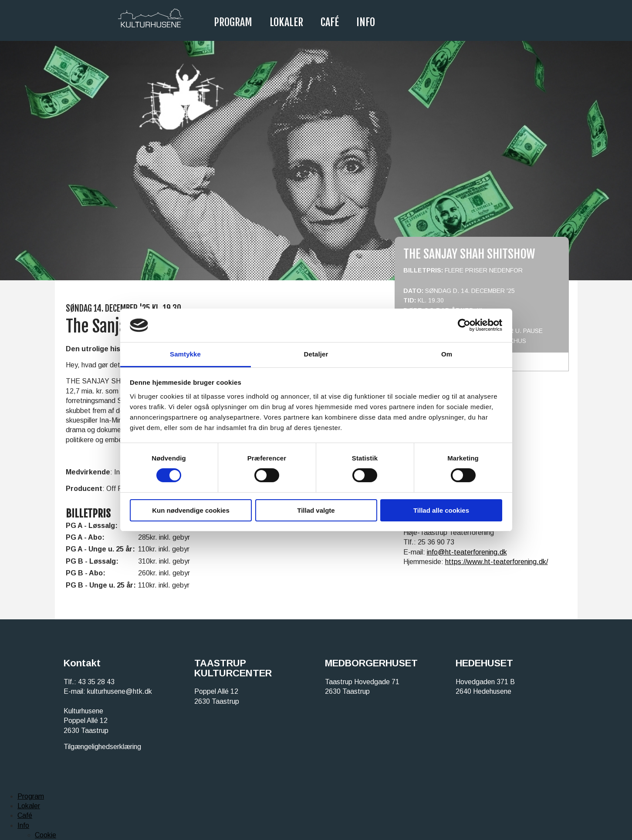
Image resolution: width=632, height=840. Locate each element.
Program (233, 22)
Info (366, 22)
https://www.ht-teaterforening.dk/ (497, 562)
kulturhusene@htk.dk (120, 691)
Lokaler (286, 22)
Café (330, 22)
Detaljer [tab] (316, 354)
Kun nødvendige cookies (191, 510)
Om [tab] (447, 354)
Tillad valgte (316, 510)
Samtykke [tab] (185, 354)
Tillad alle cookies (441, 510)
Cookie (46, 835)
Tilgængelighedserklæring (102, 747)
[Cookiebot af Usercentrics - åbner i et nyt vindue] (464, 325)
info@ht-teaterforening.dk (467, 552)
